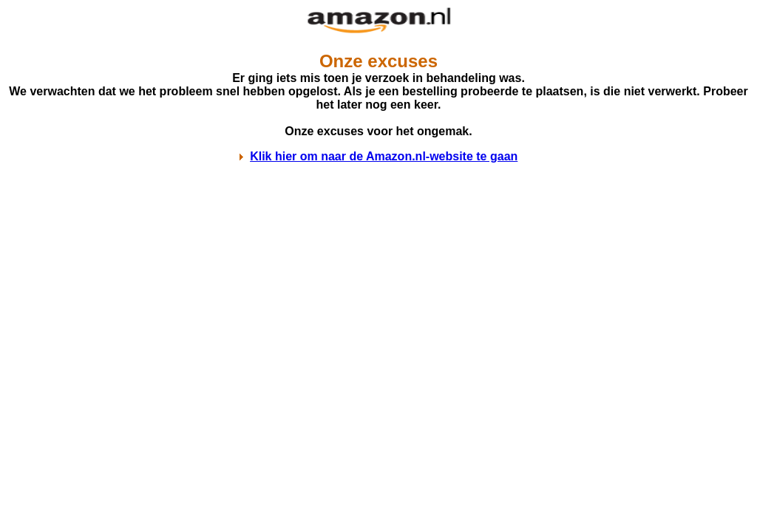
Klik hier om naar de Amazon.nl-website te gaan (384, 156)
